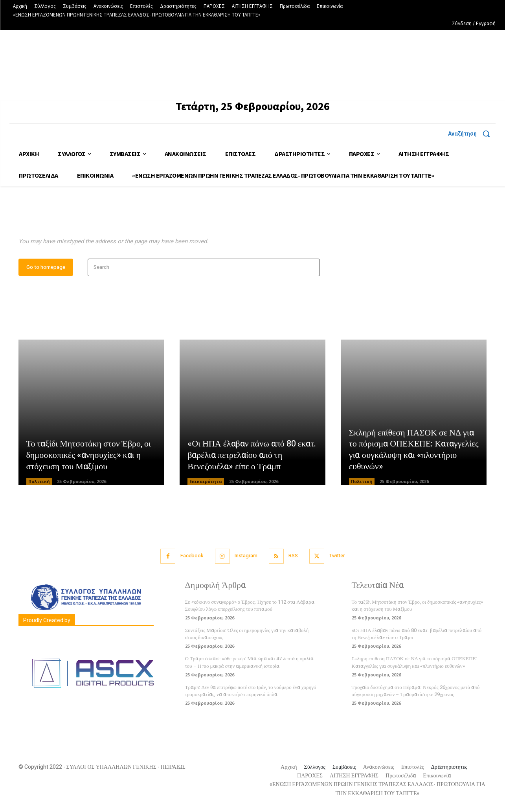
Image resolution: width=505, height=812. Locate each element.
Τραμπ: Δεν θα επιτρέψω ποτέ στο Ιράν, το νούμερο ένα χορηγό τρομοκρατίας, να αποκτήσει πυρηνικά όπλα (251, 692)
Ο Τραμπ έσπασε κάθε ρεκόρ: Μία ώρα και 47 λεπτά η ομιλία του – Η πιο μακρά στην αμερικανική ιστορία (249, 664)
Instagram (245, 558)
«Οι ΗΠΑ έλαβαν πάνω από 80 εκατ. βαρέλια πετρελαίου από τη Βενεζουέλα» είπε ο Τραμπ (252, 457)
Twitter (338, 558)
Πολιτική (39, 483)
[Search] (311, 269)
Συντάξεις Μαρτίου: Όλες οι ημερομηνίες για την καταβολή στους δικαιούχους (247, 635)
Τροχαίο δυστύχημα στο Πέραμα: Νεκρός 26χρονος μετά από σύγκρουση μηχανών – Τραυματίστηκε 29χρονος (416, 692)
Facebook (190, 558)
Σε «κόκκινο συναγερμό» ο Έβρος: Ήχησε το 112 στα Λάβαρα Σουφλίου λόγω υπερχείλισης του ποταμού (250, 607)
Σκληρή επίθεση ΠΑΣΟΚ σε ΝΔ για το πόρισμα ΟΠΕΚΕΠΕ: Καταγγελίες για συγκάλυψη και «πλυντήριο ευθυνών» (414, 451)
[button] (472, 134)
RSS (294, 558)
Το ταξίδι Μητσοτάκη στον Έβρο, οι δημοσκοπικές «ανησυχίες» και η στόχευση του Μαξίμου (89, 457)
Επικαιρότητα (206, 483)
